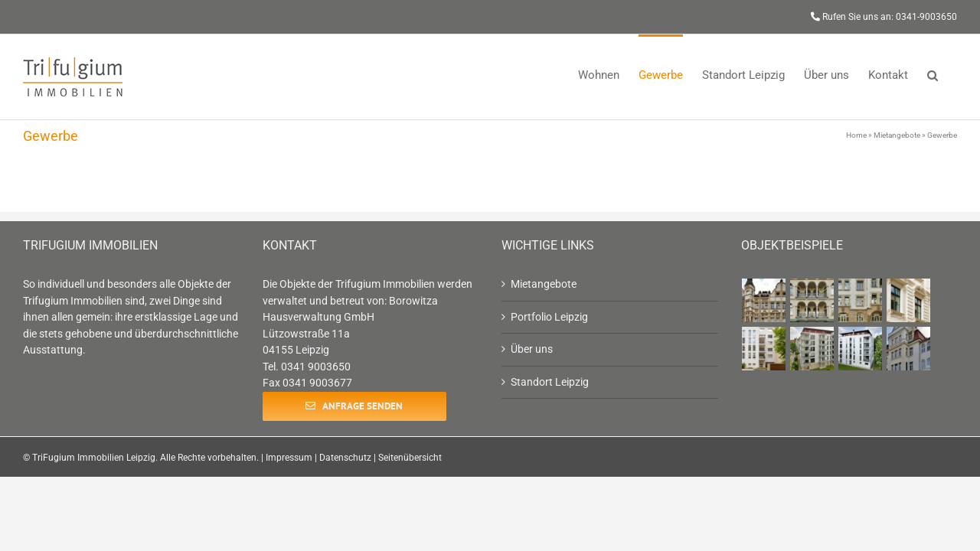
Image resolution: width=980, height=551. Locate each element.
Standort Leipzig (550, 382)
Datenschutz (345, 458)
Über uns (532, 349)
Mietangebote (897, 135)
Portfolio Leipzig (549, 317)
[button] (952, 74)
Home (856, 135)
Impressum (289, 458)
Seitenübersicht (410, 458)
